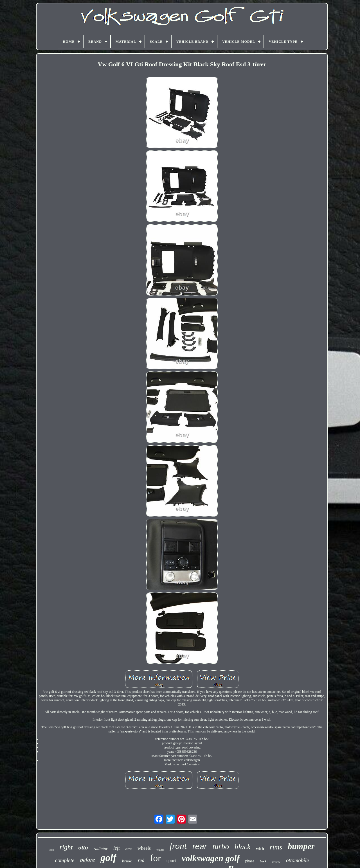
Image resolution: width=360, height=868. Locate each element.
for (155, 858)
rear (200, 846)
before (87, 860)
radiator (101, 849)
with (260, 849)
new (129, 849)
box (52, 849)
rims (276, 847)
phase (250, 861)
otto (83, 847)
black (242, 847)
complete (65, 860)
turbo (221, 847)
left (117, 848)
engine (160, 850)
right (66, 847)
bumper (301, 846)
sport (171, 861)
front (178, 846)
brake (127, 861)
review (276, 862)
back (263, 861)
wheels (144, 848)
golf (108, 858)
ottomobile (297, 860)
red (141, 860)
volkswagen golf (211, 858)
